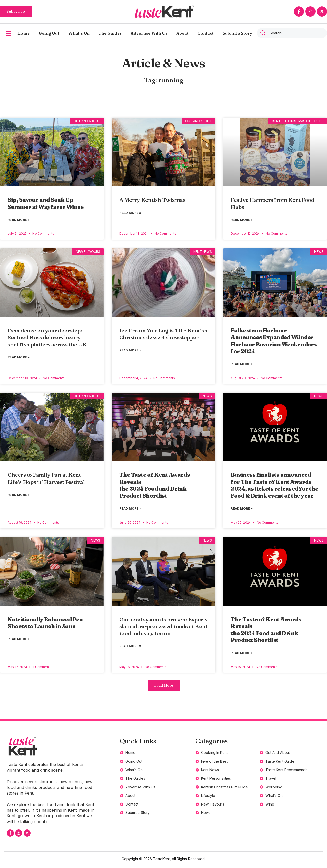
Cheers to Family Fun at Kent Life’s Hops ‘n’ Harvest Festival (47, 479)
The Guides (110, 33)
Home (24, 33)
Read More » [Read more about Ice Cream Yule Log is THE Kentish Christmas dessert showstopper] (130, 351)
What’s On (79, 33)
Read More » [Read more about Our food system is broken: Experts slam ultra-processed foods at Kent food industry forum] (130, 648)
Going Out (49, 33)
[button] (163, 688)
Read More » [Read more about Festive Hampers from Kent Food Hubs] (242, 220)
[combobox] (292, 33)
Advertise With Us (149, 33)
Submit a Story (237, 33)
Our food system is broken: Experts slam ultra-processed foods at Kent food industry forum (163, 628)
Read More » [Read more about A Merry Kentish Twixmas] (130, 213)
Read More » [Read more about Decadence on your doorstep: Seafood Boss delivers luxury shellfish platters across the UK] (19, 358)
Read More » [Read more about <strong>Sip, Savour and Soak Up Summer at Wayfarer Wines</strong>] (19, 220)
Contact (206, 33)
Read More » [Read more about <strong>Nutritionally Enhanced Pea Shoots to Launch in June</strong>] (19, 641)
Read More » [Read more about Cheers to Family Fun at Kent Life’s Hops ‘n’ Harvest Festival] (19, 496)
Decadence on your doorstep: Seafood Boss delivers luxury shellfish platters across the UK (47, 338)
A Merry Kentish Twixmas (152, 200)
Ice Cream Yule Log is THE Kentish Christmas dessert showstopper (163, 334)
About (182, 33)
